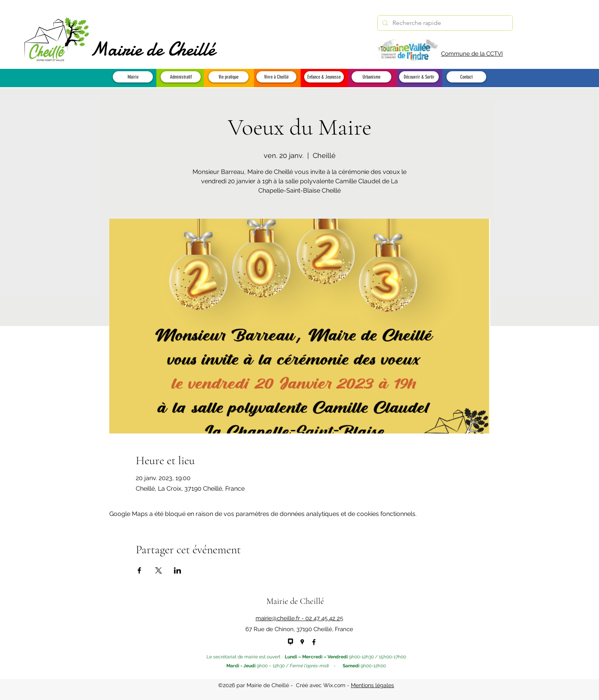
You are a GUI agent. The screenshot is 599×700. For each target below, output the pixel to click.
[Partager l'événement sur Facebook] (139, 570)
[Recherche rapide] (444, 23)
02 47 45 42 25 (324, 618)
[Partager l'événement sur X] (159, 570)
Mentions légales (372, 685)
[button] (133, 77)
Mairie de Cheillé (153, 49)
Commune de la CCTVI (472, 54)
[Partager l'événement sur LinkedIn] (178, 570)
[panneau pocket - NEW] (291, 642)
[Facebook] (314, 642)
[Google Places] (302, 642)
